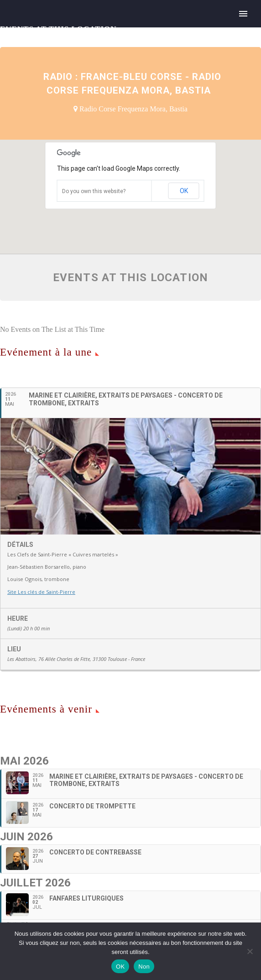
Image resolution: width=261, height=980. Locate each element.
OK (184, 191)
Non (144, 967)
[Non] (250, 951)
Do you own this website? (94, 191)
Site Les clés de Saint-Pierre (41, 592)
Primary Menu (243, 14)
